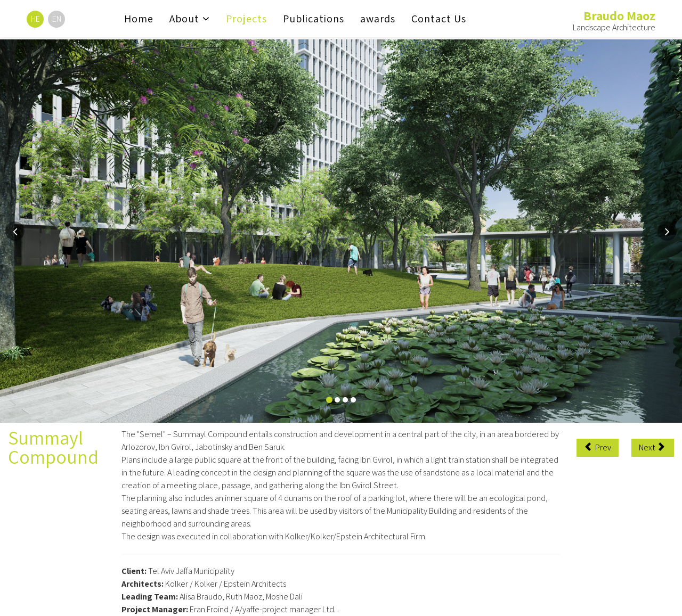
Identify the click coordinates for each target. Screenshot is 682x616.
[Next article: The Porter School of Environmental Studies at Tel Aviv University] (653, 448)
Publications (314, 19)
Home (139, 19)
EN (57, 19)
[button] (15, 231)
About (184, 19)
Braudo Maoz (619, 15)
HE (35, 19)
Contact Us (439, 19)
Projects (246, 19)
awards (378, 19)
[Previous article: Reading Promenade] (598, 448)
